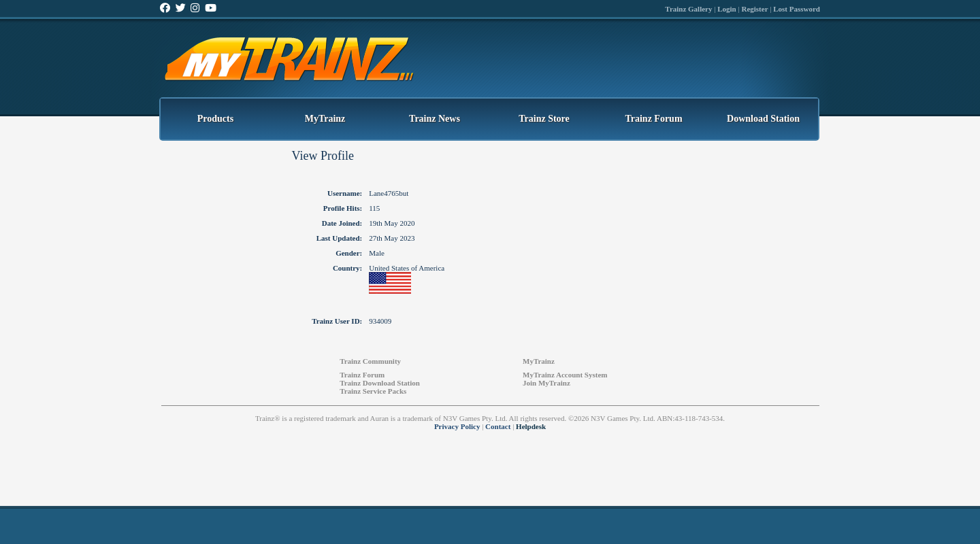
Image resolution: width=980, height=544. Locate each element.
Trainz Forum (653, 119)
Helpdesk (531, 426)
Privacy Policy (457, 426)
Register (754, 9)
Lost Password (797, 9)
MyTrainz (325, 119)
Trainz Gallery (688, 9)
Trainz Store (544, 119)
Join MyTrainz (546, 383)
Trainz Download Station (380, 383)
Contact (498, 426)
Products (215, 119)
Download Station (763, 119)
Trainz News (435, 119)
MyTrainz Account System (565, 375)
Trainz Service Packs (373, 391)
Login (727, 9)
